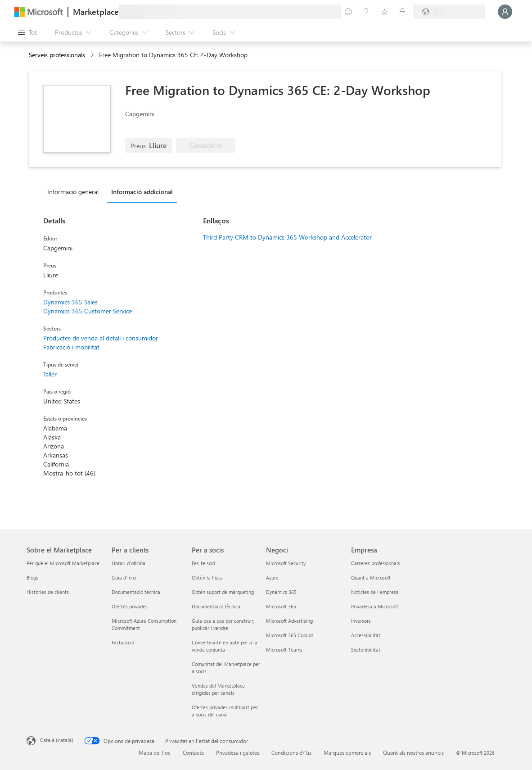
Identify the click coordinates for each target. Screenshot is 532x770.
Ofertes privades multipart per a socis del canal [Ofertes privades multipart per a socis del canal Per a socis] (225, 711)
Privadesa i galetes (238, 752)
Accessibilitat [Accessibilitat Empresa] (366, 635)
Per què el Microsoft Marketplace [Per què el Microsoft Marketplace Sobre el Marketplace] (63, 563)
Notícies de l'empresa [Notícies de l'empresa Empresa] (375, 592)
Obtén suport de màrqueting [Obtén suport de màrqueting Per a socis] (223, 592)
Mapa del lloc (155, 752)
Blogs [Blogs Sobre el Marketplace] (32, 577)
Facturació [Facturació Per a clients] (123, 642)
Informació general (73, 192)
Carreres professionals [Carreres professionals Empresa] (376, 563)
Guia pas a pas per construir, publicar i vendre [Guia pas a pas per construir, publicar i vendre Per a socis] (223, 624)
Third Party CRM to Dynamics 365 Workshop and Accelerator (287, 237)
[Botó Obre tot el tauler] (27, 32)
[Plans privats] (402, 12)
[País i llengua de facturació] (449, 12)
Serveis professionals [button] (57, 55)
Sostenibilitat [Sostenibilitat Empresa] (366, 650)
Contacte (193, 752)
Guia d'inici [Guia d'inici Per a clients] (124, 577)
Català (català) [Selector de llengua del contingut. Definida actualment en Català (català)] (57, 740)
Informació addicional (142, 192)
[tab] (75, 191)
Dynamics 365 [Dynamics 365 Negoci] (281, 592)
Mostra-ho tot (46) (69, 473)
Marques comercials (347, 752)
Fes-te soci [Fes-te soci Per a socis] (203, 563)
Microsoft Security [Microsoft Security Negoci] (286, 563)
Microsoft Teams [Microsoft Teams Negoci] (284, 650)
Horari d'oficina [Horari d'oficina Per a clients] (128, 563)
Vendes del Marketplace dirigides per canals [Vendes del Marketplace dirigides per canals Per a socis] (218, 689)
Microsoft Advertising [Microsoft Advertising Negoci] (289, 621)
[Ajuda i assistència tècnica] (366, 12)
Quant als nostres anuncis (413, 752)
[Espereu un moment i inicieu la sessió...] (505, 12)
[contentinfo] (93, 55)
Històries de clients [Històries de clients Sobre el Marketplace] (48, 592)
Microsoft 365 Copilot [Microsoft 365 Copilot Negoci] (290, 635)
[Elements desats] (384, 12)
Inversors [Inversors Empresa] (361, 621)
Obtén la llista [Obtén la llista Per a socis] (207, 577)
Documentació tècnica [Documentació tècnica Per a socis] (216, 606)
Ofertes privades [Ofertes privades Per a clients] (130, 606)
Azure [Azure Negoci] (272, 577)
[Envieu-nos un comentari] (348, 12)
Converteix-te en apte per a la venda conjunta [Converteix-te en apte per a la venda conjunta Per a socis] (225, 646)
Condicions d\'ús (291, 752)
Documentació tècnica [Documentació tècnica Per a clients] (136, 592)
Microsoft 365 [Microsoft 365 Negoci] (281, 606)
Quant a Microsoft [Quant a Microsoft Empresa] (371, 577)
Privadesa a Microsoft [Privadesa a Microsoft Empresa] (375, 606)
